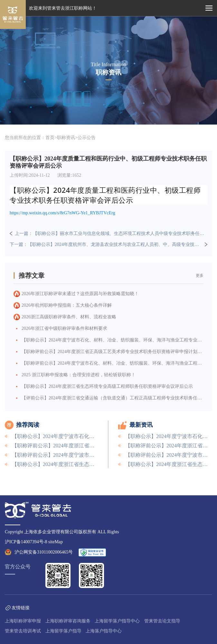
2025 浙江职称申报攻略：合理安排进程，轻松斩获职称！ (79, 375)
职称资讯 (66, 138)
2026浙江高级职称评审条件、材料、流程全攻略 (69, 317)
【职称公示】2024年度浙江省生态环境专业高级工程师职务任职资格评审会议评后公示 (107, 386)
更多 (200, 275)
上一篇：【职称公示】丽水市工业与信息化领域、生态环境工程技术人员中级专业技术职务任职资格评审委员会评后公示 (111, 233)
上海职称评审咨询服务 (68, 621)
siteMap (56, 542)
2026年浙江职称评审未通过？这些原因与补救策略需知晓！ (80, 294)
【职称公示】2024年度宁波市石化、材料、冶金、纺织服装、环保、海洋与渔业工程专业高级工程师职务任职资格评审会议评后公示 (113, 340)
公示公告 (87, 138)
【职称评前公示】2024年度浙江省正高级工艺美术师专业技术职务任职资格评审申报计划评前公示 (113, 352)
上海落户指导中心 (104, 631)
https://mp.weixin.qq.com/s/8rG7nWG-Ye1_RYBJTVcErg (62, 213)
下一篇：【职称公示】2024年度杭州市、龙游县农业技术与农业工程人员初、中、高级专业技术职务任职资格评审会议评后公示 (106, 244)
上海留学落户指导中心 (117, 621)
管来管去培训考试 (23, 631)
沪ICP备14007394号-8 (26, 542)
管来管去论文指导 (162, 621)
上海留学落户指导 (63, 631)
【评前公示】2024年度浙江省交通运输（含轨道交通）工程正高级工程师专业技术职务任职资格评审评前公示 (113, 398)
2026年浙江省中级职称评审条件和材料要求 (64, 328)
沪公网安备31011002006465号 (44, 552)
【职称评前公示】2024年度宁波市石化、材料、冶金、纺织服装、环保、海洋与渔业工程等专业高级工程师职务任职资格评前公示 (113, 363)
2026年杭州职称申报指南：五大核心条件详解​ (67, 305)
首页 (50, 138)
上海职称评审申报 (23, 621)
